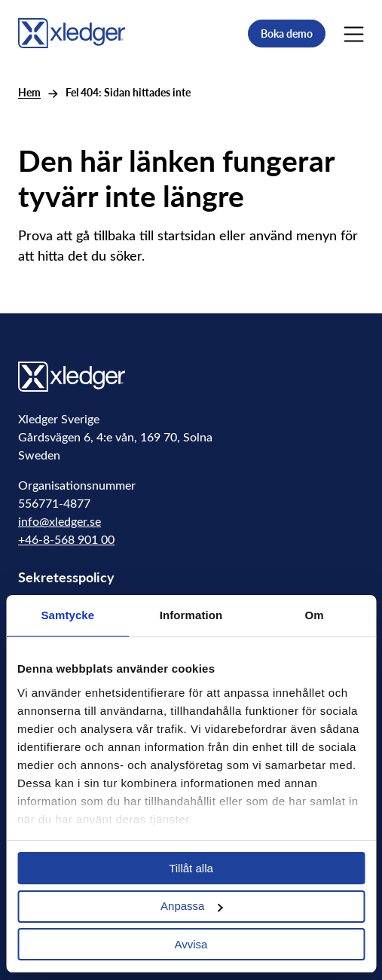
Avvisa (191, 944)
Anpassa (191, 906)
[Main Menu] (354, 33)
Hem (29, 92)
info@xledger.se (60, 521)
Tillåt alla (191, 868)
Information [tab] (191, 615)
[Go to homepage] (72, 32)
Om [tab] (315, 615)
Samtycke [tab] (67, 615)
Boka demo (287, 34)
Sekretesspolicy (66, 577)
